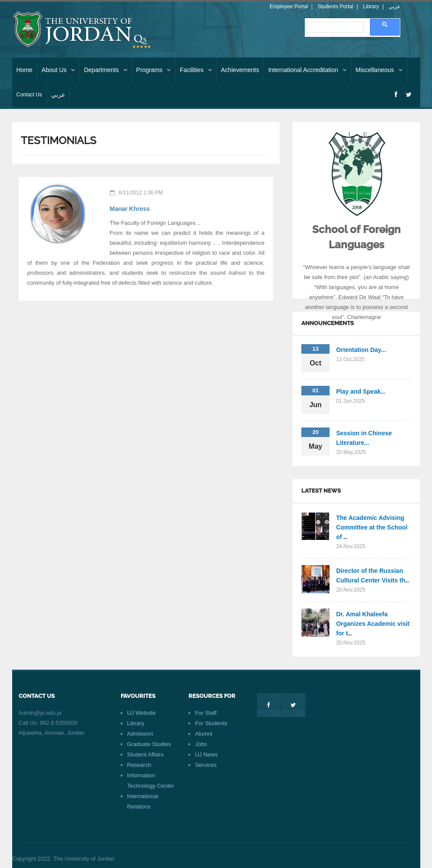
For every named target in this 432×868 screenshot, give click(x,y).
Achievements (240, 70)
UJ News (206, 755)
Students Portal (336, 7)
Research (139, 765)
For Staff (206, 713)
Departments (105, 70)
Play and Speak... (361, 391)
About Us (58, 70)
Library (371, 7)
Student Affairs (145, 755)
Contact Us (29, 95)
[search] (334, 27)
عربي (394, 7)
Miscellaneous (379, 70)
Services (206, 765)
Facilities (196, 70)
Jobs (201, 744)
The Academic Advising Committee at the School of (372, 527)
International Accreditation (307, 70)
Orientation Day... (361, 350)
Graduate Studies (149, 744)
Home (25, 70)
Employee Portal (289, 7)
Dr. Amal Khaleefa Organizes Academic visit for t (373, 624)
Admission (140, 734)
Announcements (328, 323)
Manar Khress (130, 209)
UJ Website (142, 713)
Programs (154, 70)
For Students (211, 723)
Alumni (204, 734)
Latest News (321, 491)
